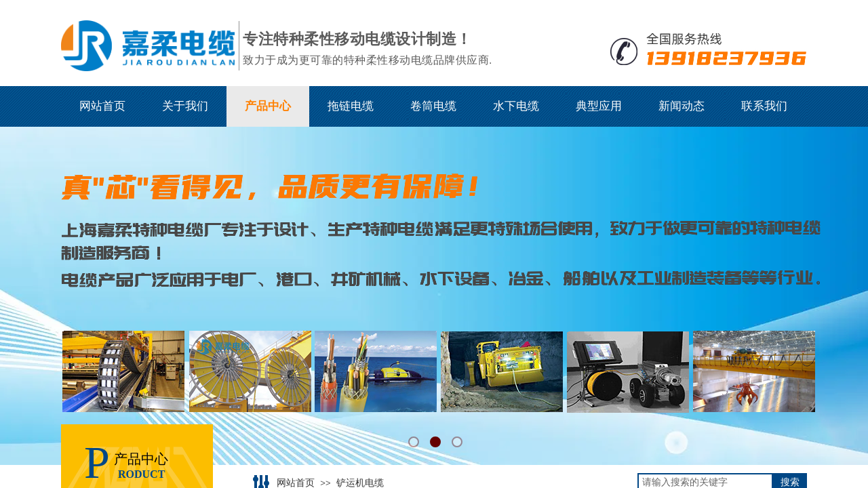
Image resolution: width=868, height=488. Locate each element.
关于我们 (185, 106)
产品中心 (268, 106)
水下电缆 (516, 106)
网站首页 (102, 106)
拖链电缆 (351, 106)
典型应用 (599, 106)
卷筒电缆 (433, 106)
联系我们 (764, 106)
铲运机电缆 (360, 483)
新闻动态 (682, 106)
